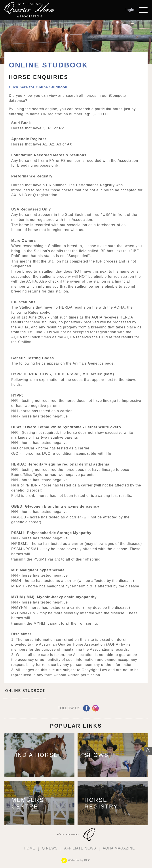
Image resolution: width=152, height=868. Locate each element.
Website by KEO (76, 860)
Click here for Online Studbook (38, 87)
